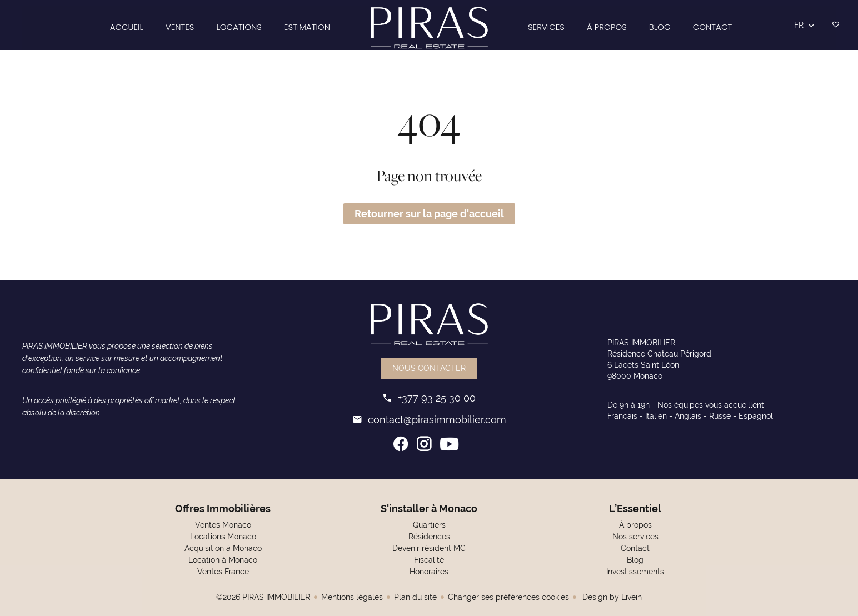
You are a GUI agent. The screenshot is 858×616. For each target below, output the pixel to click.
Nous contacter (429, 368)
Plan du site (415, 597)
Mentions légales (352, 597)
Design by (611, 597)
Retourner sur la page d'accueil (429, 214)
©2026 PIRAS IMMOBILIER (263, 597)
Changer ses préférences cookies (508, 597)
